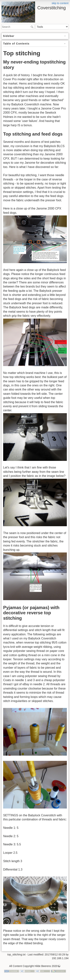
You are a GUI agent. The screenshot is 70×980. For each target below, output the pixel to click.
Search (32, 27)
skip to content (60, 3)
